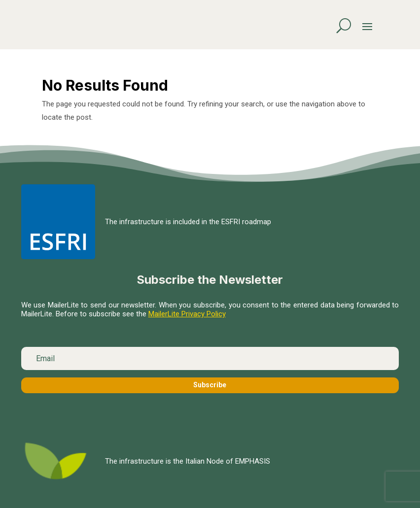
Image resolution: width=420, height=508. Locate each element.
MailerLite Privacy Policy (187, 314)
